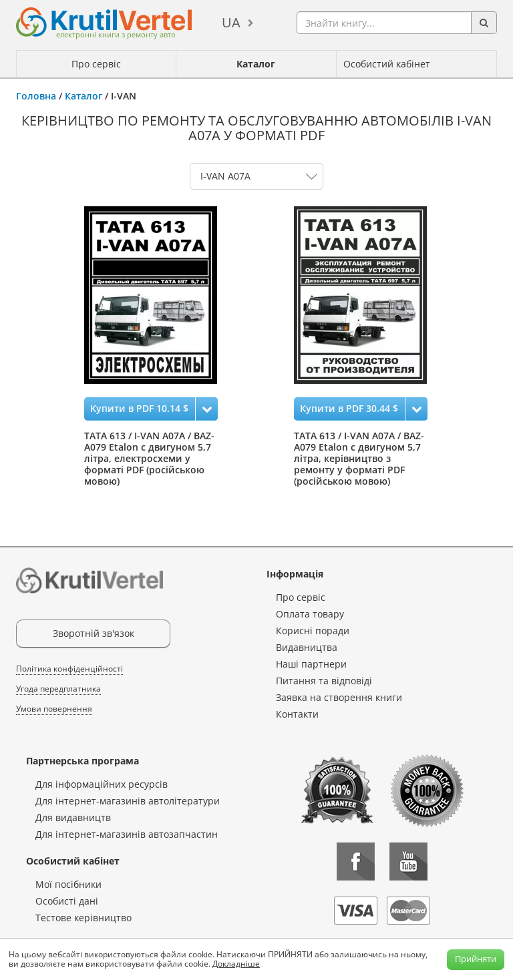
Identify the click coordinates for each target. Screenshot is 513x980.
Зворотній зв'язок (94, 633)
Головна (36, 96)
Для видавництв (73, 817)
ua (231, 22)
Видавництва (307, 647)
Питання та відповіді (324, 681)
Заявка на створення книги (339, 697)
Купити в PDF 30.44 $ (349, 408)
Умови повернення (54, 709)
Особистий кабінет (387, 64)
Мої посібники (68, 884)
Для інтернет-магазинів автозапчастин (127, 834)
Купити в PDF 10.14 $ (139, 408)
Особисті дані (67, 901)
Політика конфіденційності (69, 669)
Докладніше (236, 964)
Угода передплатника (58, 689)
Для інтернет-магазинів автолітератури (128, 801)
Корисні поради (313, 631)
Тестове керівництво (83, 918)
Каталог (256, 64)
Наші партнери (311, 664)
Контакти (297, 714)
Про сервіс (96, 64)
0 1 (256, 176)
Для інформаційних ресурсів (102, 784)
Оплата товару (310, 614)
